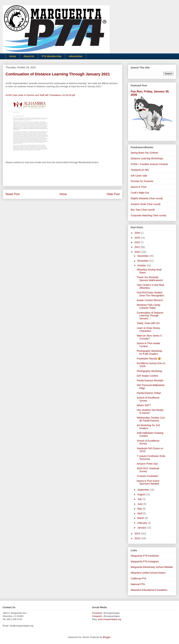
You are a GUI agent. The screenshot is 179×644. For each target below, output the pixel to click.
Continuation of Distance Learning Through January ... (150, 316)
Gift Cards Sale (139, 176)
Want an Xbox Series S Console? (149, 337)
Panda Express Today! (149, 393)
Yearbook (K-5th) (140, 170)
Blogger (107, 637)
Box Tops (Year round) (143, 210)
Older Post (113, 194)
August (141, 494)
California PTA (138, 579)
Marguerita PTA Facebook (145, 556)
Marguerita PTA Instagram (145, 561)
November (143, 261)
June (140, 504)
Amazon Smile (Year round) (146, 204)
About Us (29, 56)
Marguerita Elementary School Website (152, 567)
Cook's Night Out (140, 193)
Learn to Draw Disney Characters (149, 329)
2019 (138, 534)
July (140, 499)
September (144, 490)
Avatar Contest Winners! (150, 300)
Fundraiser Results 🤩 (149, 359)
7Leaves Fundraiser (148, 476)
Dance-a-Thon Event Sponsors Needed (148, 482)
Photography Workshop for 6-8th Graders (149, 352)
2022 (138, 242)
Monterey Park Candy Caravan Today (149, 306)
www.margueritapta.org (109, 619)
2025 (138, 238)
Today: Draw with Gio (148, 323)
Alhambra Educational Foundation (149, 590)
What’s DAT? (144, 405)
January (142, 528)
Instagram (97, 616)
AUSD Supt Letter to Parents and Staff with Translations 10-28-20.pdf (40, 95)
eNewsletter (76, 56)
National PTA (138, 584)
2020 (138, 252)
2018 (138, 538)
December (143, 256)
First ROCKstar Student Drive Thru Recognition (150, 294)
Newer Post (13, 194)
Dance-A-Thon (139, 187)
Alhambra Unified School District (148, 573)
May (140, 509)
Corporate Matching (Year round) (148, 215)
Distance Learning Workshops (147, 158)
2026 (138, 233)
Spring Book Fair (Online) (144, 153)
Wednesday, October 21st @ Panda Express (151, 419)
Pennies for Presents (142, 181)
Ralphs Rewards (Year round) (147, 198)
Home (13, 56)
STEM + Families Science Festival (149, 164)
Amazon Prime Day (147, 464)
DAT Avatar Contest (147, 376)
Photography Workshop (149, 371)
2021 (138, 247)
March (141, 518)
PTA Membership (52, 56)
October (142, 265)
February (143, 523)
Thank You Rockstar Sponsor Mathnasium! (150, 279)
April (140, 513)
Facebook (97, 613)
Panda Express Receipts (150, 380)
